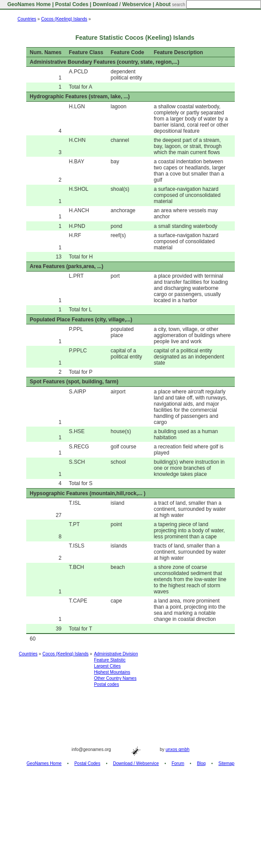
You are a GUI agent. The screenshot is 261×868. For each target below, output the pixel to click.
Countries (27, 19)
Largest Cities (107, 666)
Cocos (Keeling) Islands (64, 19)
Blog (201, 763)
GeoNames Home (28, 4)
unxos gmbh (177, 749)
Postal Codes (72, 4)
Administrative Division (116, 654)
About (163, 4)
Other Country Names (115, 678)
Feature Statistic (110, 660)
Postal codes (106, 684)
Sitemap (227, 763)
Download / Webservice (122, 4)
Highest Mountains (112, 672)
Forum (178, 763)
